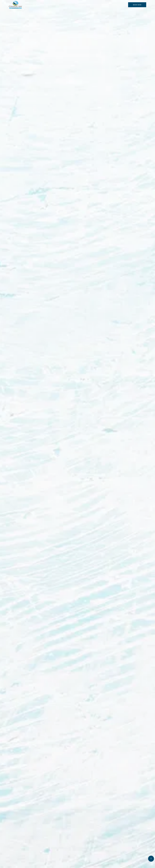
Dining (115, 5)
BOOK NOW (137, 5)
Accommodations (53, 5)
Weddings (69, 5)
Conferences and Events (88, 5)
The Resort (37, 5)
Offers (105, 5)
